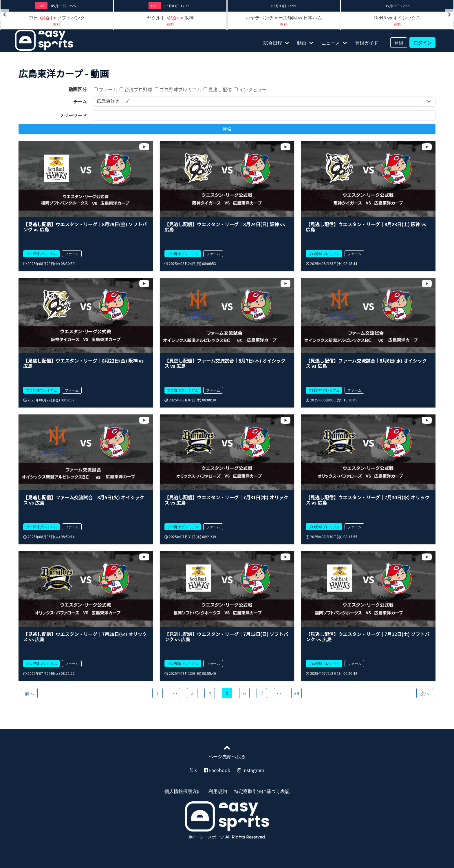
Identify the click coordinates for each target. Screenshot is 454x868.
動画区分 (78, 89)
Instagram (251, 770)
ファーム (106, 89)
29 (296, 693)
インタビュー (250, 89)
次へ (425, 693)
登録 (399, 43)
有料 (57, 24)
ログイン (422, 43)
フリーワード (73, 115)
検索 (227, 129)
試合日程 (273, 43)
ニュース (331, 43)
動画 (302, 43)
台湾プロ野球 (136, 89)
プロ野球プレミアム (178, 89)
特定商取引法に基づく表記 (262, 791)
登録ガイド (367, 43)
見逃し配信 (218, 89)
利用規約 (218, 791)
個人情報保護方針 (183, 791)
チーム (80, 101)
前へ (29, 693)
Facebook (217, 770)
